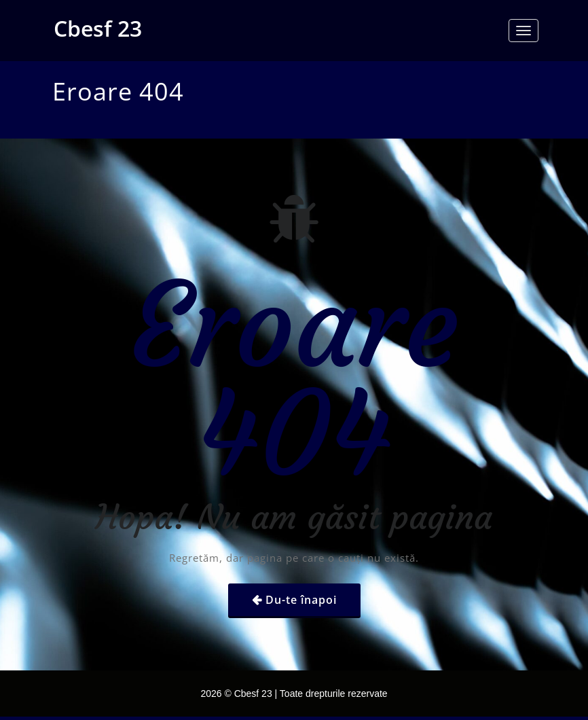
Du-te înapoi (301, 600)
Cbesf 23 (98, 28)
